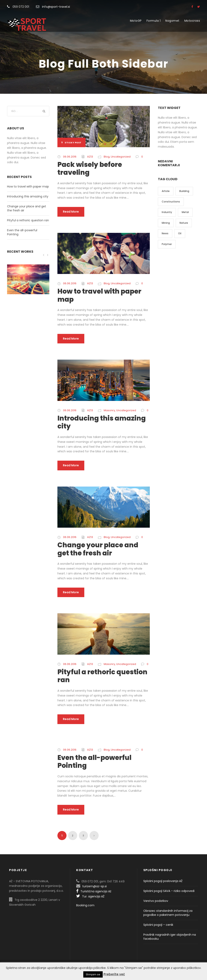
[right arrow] (47, 255)
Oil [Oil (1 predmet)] (180, 233)
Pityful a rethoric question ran (102, 676)
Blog (107, 157)
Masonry (109, 410)
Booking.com (85, 905)
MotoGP (136, 21)
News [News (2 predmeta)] (165, 233)
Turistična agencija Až (94, 891)
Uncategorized (121, 157)
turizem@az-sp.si (95, 886)
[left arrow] (44, 255)
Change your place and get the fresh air (98, 549)
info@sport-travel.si (56, 7)
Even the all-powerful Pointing (94, 762)
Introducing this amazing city (102, 422)
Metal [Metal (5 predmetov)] (185, 212)
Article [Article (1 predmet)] (166, 191)
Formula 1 (154, 21)
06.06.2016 (70, 157)
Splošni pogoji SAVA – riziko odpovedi (169, 891)
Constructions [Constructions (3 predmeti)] (171, 202)
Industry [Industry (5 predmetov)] (167, 212)
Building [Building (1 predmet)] (184, 191)
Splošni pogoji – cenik (158, 925)
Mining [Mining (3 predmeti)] (166, 223)
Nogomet (172, 21)
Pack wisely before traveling (90, 169)
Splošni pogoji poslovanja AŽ (163, 881)
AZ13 (90, 157)
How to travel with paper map (99, 295)
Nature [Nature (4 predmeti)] (184, 223)
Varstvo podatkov (156, 901)
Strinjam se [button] (93, 974)
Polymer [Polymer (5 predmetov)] (167, 244)
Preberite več (114, 974)
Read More (71, 212)
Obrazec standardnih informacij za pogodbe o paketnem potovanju (168, 913)
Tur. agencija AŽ (90, 896)
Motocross (192, 21)
